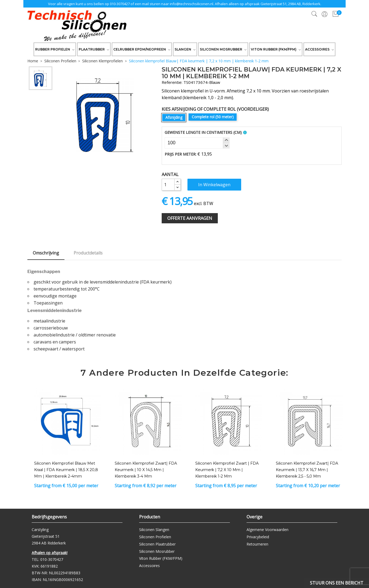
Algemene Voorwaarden (267, 530)
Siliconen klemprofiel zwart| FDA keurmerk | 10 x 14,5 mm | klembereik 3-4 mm (146, 470)
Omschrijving (46, 253)
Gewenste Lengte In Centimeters (203, 132)
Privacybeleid (258, 537)
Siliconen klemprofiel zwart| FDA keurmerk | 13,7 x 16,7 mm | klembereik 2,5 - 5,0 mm (307, 470)
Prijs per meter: (180, 154)
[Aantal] (168, 185)
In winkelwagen (214, 185)
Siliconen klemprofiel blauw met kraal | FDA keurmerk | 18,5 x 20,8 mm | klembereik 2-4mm (66, 470)
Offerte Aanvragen (190, 218)
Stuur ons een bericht (337, 583)
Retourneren (257, 544)
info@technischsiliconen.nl (191, 4)
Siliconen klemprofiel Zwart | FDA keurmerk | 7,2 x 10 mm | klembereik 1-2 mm (227, 470)
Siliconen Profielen (155, 537)
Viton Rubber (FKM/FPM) (161, 558)
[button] (226, 140)
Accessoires (149, 566)
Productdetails (88, 253)
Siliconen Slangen (154, 530)
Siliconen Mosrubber (157, 551)
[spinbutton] (197, 143)
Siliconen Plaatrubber (157, 544)
